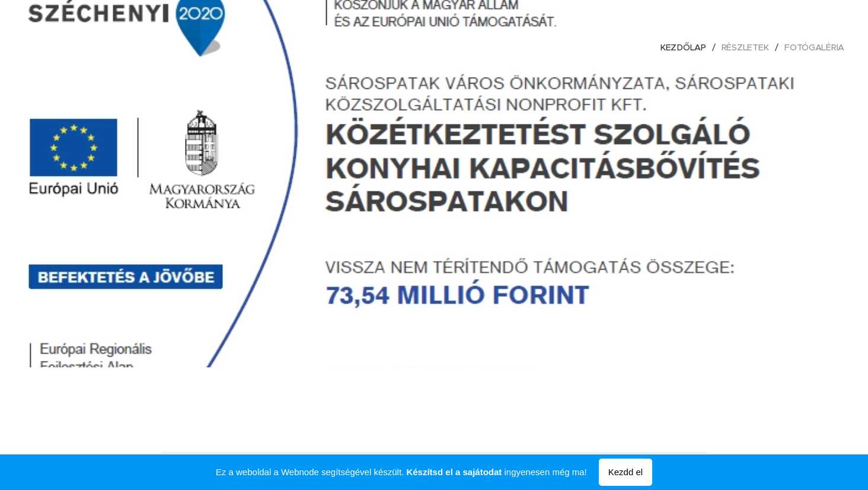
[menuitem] (687, 47)
